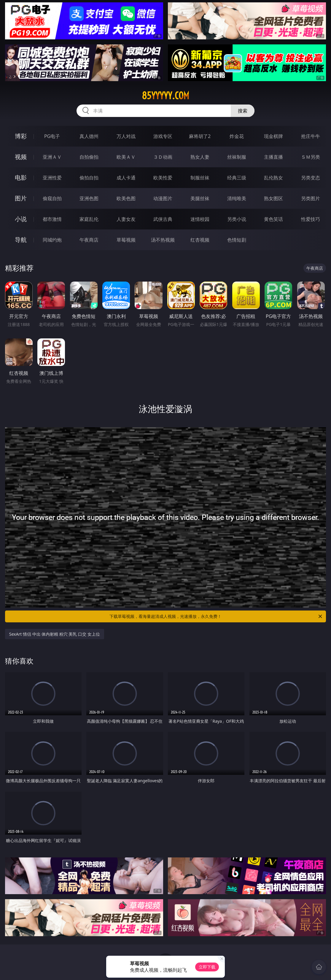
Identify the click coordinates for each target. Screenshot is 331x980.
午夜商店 (89, 240)
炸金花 (237, 136)
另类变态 (311, 178)
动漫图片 (163, 198)
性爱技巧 (311, 219)
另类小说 (237, 219)
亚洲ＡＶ (52, 157)
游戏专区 (163, 136)
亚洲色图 (89, 198)
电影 (21, 177)
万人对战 (126, 136)
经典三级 (237, 178)
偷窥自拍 (52, 198)
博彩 (21, 136)
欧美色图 (126, 198)
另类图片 (311, 198)
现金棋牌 (273, 136)
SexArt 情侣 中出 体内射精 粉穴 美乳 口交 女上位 (55, 634)
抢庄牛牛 (311, 136)
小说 (21, 219)
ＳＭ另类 (311, 157)
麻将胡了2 (200, 136)
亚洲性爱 (52, 178)
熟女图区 (273, 198)
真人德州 (89, 136)
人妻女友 (126, 219)
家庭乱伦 (89, 219)
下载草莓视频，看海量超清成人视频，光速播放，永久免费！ (216, 616)
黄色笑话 (273, 219)
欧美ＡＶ (126, 157)
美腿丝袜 (200, 198)
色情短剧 (237, 240)
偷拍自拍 (89, 178)
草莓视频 (126, 240)
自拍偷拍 (89, 157)
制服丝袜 (200, 178)
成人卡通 (126, 178)
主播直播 (273, 157)
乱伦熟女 (273, 178)
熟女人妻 (200, 157)
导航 (21, 240)
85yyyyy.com (165, 96)
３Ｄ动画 (163, 157)
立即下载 (207, 967)
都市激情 (52, 219)
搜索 (243, 111)
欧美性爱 (163, 178)
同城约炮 (52, 240)
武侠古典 (163, 219)
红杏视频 (200, 240)
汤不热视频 (163, 240)
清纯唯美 (237, 198)
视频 (21, 157)
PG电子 (52, 136)
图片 (21, 198)
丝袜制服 (237, 157)
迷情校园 (200, 219)
